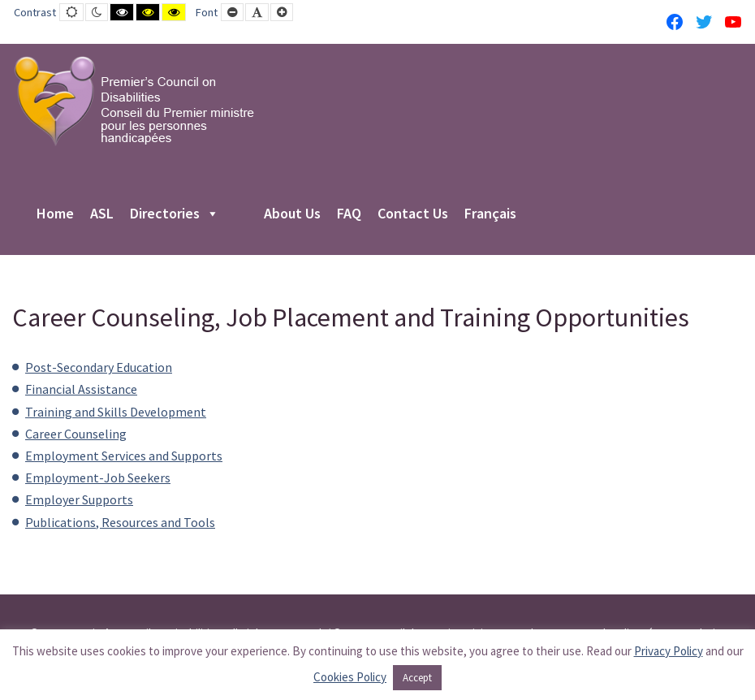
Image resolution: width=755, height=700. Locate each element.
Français (490, 214)
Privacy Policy (669, 651)
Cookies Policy (350, 677)
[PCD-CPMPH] (134, 101)
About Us (292, 214)
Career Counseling (76, 434)
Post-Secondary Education (99, 367)
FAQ (349, 214)
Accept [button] (417, 678)
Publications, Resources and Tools (120, 522)
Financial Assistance (81, 389)
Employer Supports (79, 499)
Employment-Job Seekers (98, 477)
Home (55, 214)
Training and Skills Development (116, 412)
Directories (175, 214)
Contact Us (413, 214)
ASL (102, 214)
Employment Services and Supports (124, 456)
